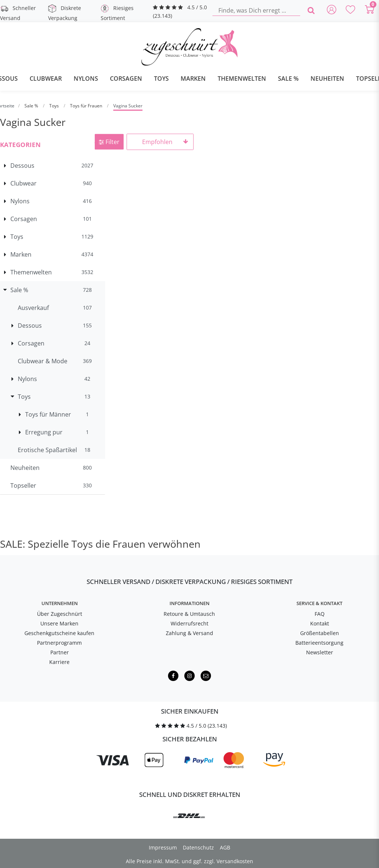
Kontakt (320, 623)
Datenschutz (198, 847)
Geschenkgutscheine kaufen (59, 633)
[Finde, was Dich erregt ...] (256, 10)
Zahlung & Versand (189, 633)
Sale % (288, 79)
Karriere (59, 662)
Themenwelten (242, 79)
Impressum (163, 847)
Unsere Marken (59, 623)
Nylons (86, 79)
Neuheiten (327, 79)
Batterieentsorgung (319, 643)
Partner (60, 652)
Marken (193, 79)
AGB (225, 847)
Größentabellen (320, 633)
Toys (161, 79)
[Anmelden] (332, 10)
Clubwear (46, 79)
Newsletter (320, 652)
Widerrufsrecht (189, 623)
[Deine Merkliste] (351, 10)
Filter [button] (109, 142)
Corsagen (126, 79)
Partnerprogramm (59, 643)
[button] (53, 144)
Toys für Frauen (87, 106)
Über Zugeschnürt (60, 614)
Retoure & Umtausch (189, 614)
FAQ (320, 614)
